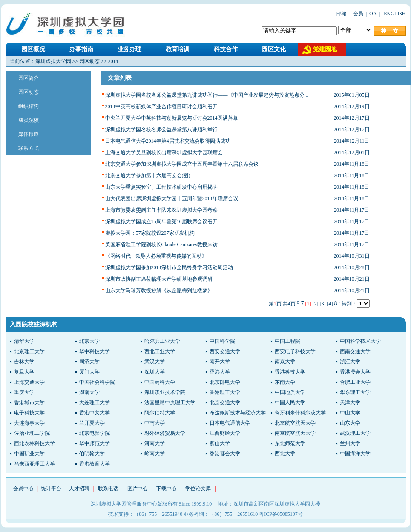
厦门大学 (89, 372)
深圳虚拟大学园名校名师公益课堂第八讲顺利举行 (161, 129)
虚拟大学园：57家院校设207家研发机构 (150, 233)
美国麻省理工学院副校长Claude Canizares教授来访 (161, 244)
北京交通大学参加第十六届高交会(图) (148, 175)
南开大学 (220, 362)
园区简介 (29, 78)
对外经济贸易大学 (165, 433)
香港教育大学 (95, 464)
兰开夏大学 (92, 423)
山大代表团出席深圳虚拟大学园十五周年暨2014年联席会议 (172, 198)
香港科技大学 (290, 372)
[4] (330, 304)
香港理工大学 (225, 392)
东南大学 (285, 382)
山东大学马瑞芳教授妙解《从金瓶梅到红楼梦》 (159, 290)
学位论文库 (198, 489)
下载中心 (167, 489)
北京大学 (89, 341)
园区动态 (89, 61)
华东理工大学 (355, 392)
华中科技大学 (95, 351)
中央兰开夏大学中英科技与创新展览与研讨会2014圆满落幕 (172, 118)
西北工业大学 (160, 351)
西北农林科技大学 (34, 443)
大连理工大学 (95, 403)
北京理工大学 (29, 351)
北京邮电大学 (225, 382)
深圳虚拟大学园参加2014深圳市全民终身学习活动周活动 (169, 267)
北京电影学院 (95, 433)
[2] (316, 304)
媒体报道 (29, 134)
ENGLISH (394, 14)
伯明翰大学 (92, 454)
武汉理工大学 (355, 433)
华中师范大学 (95, 443)
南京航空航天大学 (295, 433)
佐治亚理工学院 (32, 433)
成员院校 (29, 120)
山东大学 (350, 423)
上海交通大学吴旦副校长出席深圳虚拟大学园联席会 (164, 152)
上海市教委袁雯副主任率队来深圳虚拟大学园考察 (161, 210)
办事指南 (81, 49)
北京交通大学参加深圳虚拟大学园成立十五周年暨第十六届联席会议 (182, 164)
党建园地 (325, 49)
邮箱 (342, 14)
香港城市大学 (29, 403)
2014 (113, 61)
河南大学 (155, 443)
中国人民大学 (290, 403)
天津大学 (350, 403)
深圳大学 (155, 372)
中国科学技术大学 (360, 341)
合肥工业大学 (355, 382)
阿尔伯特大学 (160, 413)
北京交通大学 (225, 403)
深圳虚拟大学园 (53, 61)
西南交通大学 (355, 351)
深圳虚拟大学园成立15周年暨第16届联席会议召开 (161, 221)
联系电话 (108, 489)
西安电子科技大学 (295, 351)
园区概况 (33, 49)
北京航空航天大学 (295, 423)
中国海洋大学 (355, 454)
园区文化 (274, 49)
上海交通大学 (29, 382)
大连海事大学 (29, 423)
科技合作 (226, 49)
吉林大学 (24, 362)
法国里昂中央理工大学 (170, 403)
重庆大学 (24, 392)
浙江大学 (350, 362)
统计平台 (51, 489)
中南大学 (155, 423)
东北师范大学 (290, 443)
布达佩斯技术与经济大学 (238, 413)
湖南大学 (89, 392)
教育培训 (178, 49)
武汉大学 (155, 362)
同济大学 (89, 362)
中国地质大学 (290, 392)
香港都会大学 (225, 454)
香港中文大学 (95, 413)
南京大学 (285, 362)
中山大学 (350, 413)
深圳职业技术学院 (165, 392)
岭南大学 (155, 454)
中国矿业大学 (29, 454)
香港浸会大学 (355, 372)
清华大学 (24, 341)
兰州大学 (350, 443)
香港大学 (220, 372)
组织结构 (29, 106)
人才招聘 (79, 489)
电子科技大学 (29, 413)
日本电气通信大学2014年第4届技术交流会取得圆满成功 (168, 141)
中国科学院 (222, 341)
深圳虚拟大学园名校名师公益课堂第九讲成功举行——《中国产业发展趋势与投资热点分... (207, 95)
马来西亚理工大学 (34, 464)
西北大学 (285, 454)
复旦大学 (24, 372)
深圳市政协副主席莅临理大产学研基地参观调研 (159, 279)
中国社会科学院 (97, 382)
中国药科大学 (160, 382)
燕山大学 (220, 443)
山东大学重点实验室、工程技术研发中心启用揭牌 (161, 187)
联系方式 (29, 148)
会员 (358, 14)
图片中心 (138, 489)
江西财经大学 (225, 433)
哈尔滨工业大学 (162, 341)
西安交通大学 (225, 351)
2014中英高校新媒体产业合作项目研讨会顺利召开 (161, 106)
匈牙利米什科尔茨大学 (300, 413)
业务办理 (129, 49)
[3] (323, 304)
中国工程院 (287, 341)
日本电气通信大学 (230, 423)
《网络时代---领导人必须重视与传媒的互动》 (156, 256)
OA (373, 14)
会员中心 (23, 489)
